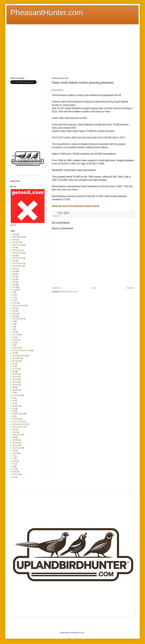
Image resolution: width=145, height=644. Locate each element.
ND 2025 (15, 385)
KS (13, 343)
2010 (14, 248)
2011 (14, 255)
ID (13, 324)
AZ (13, 295)
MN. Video (16, 361)
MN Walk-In (16, 358)
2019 (14, 271)
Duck (14, 308)
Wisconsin (16, 474)
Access (15, 290)
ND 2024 (15, 382)
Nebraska (16, 390)
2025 (14, 287)
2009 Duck (16, 242)
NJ (13, 393)
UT (13, 459)
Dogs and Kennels (19, 306)
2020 (14, 274)
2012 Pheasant (18, 263)
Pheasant (16, 419)
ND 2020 (15, 374)
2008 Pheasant (18, 237)
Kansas (15, 340)
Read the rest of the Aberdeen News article (75, 206)
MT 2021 (15, 369)
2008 (14, 234)
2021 (14, 277)
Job (14, 337)
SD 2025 (15, 443)
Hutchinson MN (18, 319)
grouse (15, 314)
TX (13, 456)
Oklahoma (16, 406)
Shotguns (16, 445)
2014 (14, 269)
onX (14, 408)
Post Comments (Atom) (69, 292)
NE (13, 387)
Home (94, 288)
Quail (14, 430)
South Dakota (17, 448)
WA (14, 464)
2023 (14, 282)
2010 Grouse (17, 250)
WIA (14, 469)
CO (13, 300)
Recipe (15, 432)
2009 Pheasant (18, 245)
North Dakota (17, 395)
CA (13, 298)
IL (13, 327)
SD (59, 216)
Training (15, 453)
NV (13, 398)
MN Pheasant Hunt (19, 356)
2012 (14, 261)
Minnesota (16, 348)
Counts (15, 303)
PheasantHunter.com (47, 12)
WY (14, 477)
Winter (15, 472)
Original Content (18, 414)
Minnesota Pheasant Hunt (21, 350)
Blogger (82, 633)
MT (13, 366)
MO (14, 364)
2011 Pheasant (18, 258)
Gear (14, 311)
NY (13, 400)
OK (13, 403)
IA (13, 321)
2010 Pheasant (18, 253)
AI (13, 292)
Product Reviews (18, 427)
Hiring (14, 316)
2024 (14, 284)
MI (13, 345)
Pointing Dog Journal (19, 424)
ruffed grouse (17, 435)
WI (13, 466)
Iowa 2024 (16, 335)
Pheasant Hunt (17, 422)
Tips (14, 451)
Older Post (130, 288)
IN (13, 329)
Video (14, 461)
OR (13, 411)
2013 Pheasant (18, 266)
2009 (14, 240)
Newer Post (56, 288)
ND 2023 (15, 379)
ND (13, 371)
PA (13, 416)
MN (14, 353)
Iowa (14, 332)
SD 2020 (15, 440)
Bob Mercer (59, 90)
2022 (14, 279)
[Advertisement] (24, 49)
